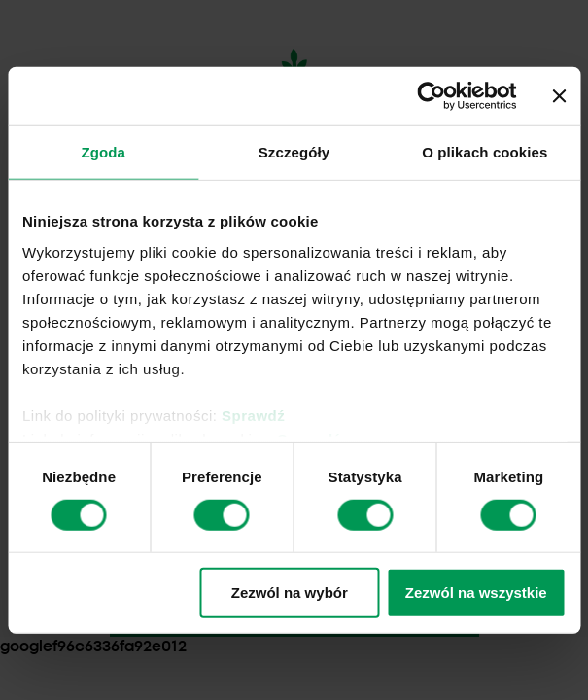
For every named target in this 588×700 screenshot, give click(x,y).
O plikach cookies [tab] (484, 152)
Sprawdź (253, 415)
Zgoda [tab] (103, 152)
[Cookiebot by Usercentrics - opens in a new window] (431, 96)
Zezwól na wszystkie (476, 593)
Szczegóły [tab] (294, 152)
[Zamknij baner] (559, 96)
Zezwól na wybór (290, 593)
